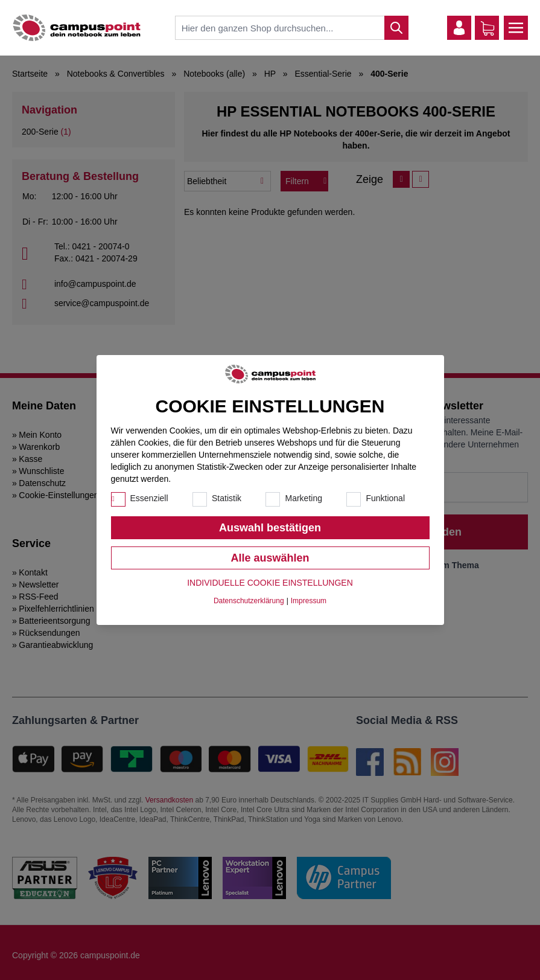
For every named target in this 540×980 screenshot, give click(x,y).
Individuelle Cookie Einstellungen (270, 583)
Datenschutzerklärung (249, 601)
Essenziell (149, 498)
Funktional (385, 498)
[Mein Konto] (459, 28)
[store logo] (77, 28)
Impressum (309, 601)
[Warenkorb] (488, 28)
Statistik (227, 498)
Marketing (303, 498)
